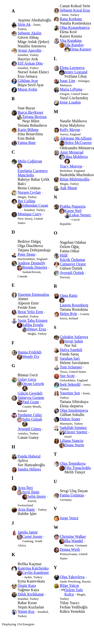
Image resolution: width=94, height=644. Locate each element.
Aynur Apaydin (29, 50)
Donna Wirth (70, 549)
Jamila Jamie (28, 532)
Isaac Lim (68, 81)
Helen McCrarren (78, 143)
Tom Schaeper (71, 367)
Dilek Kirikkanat (31, 594)
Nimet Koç (26, 611)
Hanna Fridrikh (29, 352)
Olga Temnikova (73, 463)
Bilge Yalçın (69, 585)
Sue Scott (67, 376)
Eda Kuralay (74, 45)
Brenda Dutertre (35, 267)
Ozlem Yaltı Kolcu (74, 592)
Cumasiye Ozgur (73, 264)
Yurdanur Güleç (30, 415)
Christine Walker (73, 536)
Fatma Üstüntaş (72, 495)
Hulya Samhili (71, 350)
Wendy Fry (31, 356)
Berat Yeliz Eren (30, 312)
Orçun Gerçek (33, 384)
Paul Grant (31, 402)
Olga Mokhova (76, 157)
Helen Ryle (69, 314)
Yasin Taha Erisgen (33, 320)
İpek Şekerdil (70, 384)
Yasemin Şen (70, 393)
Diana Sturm (74, 445)
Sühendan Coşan (35, 205)
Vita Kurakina (71, 40)
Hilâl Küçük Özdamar (73, 257)
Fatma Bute (27, 143)
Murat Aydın (27, 89)
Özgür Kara (27, 585)
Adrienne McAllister (76, 138)
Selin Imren (37, 496)
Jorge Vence (69, 518)
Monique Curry (30, 214)
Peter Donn (26, 254)
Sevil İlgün (31, 492)
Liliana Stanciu (72, 441)
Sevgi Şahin (74, 341)
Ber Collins (26, 201)
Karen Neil (73, 211)
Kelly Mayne (70, 130)
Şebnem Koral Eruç (75, 10)
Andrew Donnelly (32, 263)
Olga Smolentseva (74, 410)
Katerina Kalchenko (33, 568)
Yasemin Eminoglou (33, 294)
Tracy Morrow (71, 166)
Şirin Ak (24, 24)
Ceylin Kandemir (36, 573)
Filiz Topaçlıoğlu (78, 468)
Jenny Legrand (76, 72)
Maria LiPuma (71, 89)
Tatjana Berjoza (34, 117)
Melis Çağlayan (30, 161)
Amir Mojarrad (72, 152)
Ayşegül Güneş (29, 429)
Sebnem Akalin (29, 33)
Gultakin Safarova (74, 337)
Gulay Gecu (27, 379)
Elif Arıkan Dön (30, 63)
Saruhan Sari (70, 358)
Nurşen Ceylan (29, 192)
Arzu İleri (25, 488)
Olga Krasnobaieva (75, 28)
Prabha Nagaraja (73, 206)
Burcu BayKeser (30, 112)
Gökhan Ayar (28, 81)
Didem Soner (70, 419)
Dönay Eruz (37, 329)
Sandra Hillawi (29, 469)
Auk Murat (69, 188)
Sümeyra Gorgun (31, 398)
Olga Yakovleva (72, 577)
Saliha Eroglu (33, 325)
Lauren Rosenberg (74, 305)
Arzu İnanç (26, 509)
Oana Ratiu (69, 295)
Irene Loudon (70, 102)
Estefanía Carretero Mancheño (33, 173)
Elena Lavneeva (72, 68)
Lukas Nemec (80, 215)
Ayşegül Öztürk (72, 273)
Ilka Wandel (74, 541)
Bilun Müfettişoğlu (75, 179)
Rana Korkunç (71, 19)
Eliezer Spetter (76, 432)
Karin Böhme (28, 130)
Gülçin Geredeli (30, 393)
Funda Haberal (29, 456)
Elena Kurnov (81, 49)
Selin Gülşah (32, 419)
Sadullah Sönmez (73, 428)
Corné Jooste (32, 536)
